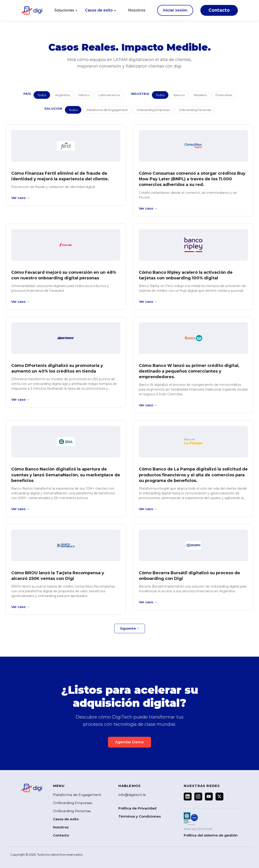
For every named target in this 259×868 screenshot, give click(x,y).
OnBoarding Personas (72, 811)
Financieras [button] (224, 95)
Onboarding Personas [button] (195, 110)
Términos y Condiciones (140, 816)
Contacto (219, 10)
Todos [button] (42, 95)
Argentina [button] (62, 95)
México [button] (84, 95)
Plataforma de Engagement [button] (107, 110)
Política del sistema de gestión (211, 835)
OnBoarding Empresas (72, 803)
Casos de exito (66, 819)
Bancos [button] (179, 95)
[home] (32, 10)
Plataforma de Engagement (77, 795)
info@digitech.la (132, 795)
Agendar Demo (129, 742)
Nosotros (137, 10)
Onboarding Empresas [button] (153, 110)
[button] (66, 10)
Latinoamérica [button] (109, 95)
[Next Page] (130, 628)
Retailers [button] (200, 95)
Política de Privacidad (137, 808)
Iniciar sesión (175, 10)
